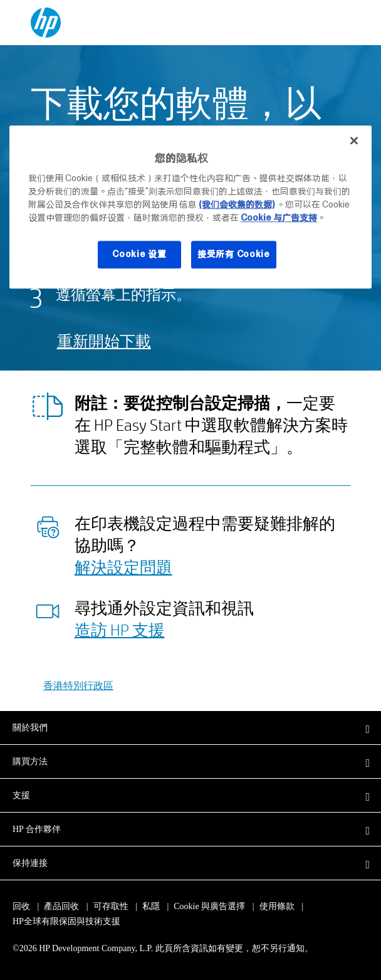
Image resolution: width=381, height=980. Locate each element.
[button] (190, 727)
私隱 (151, 906)
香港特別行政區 (78, 685)
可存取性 (111, 906)
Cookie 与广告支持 (279, 218)
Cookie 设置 (139, 254)
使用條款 (277, 906)
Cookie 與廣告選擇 (209, 906)
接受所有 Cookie (234, 254)
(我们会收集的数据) (237, 204)
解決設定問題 (123, 567)
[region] (190, 207)
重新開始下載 (104, 341)
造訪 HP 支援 (120, 630)
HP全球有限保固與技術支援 (66, 921)
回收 (21, 906)
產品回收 (61, 906)
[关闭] (354, 141)
